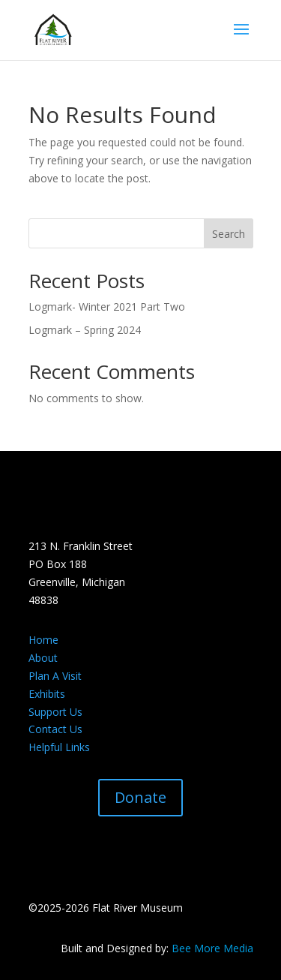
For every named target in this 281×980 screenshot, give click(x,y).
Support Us (55, 712)
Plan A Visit (55, 676)
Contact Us (55, 729)
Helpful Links (59, 747)
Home (43, 640)
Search (229, 234)
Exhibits (47, 694)
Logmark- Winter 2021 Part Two (107, 307)
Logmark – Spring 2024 (85, 330)
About (43, 658)
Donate (140, 797)
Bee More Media (212, 948)
